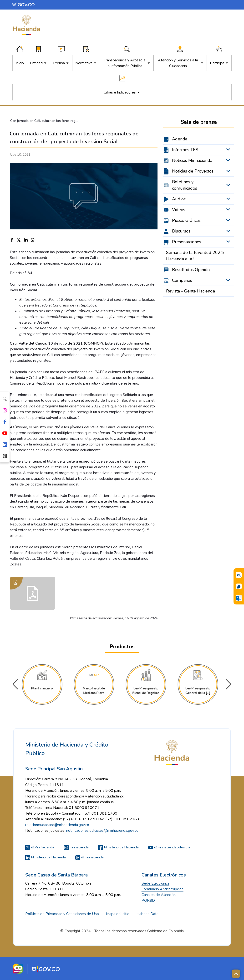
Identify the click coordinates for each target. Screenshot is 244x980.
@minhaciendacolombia (169, 847)
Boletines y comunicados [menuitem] (185, 185)
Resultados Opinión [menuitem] (191, 270)
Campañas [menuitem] (182, 280)
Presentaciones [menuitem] (187, 242)
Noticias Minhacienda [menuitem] (192, 160)
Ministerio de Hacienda (118, 847)
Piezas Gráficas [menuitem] (186, 220)
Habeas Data (147, 914)
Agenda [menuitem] (180, 139)
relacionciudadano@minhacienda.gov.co (57, 825)
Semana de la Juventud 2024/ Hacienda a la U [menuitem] (195, 256)
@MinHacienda (40, 847)
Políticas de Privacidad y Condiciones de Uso (62, 914)
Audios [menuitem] (179, 199)
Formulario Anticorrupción (163, 889)
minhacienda (76, 847)
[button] (229, 684)
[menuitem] (20, 63)
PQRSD (148, 901)
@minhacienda (89, 857)
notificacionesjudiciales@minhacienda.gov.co (102, 831)
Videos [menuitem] (179, 210)
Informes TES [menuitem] (185, 150)
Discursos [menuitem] (181, 231)
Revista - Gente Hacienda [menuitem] (191, 291)
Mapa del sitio (118, 914)
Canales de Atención (159, 895)
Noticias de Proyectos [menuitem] (193, 171)
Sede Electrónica (155, 883)
